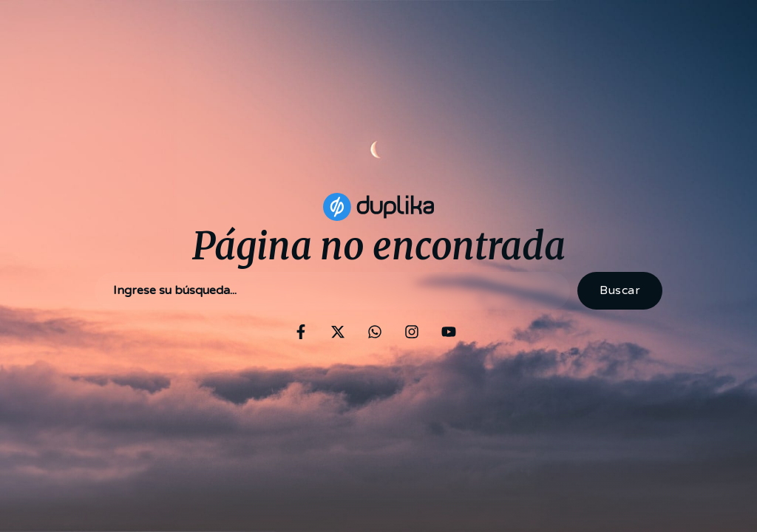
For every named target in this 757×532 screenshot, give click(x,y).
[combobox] (332, 291)
